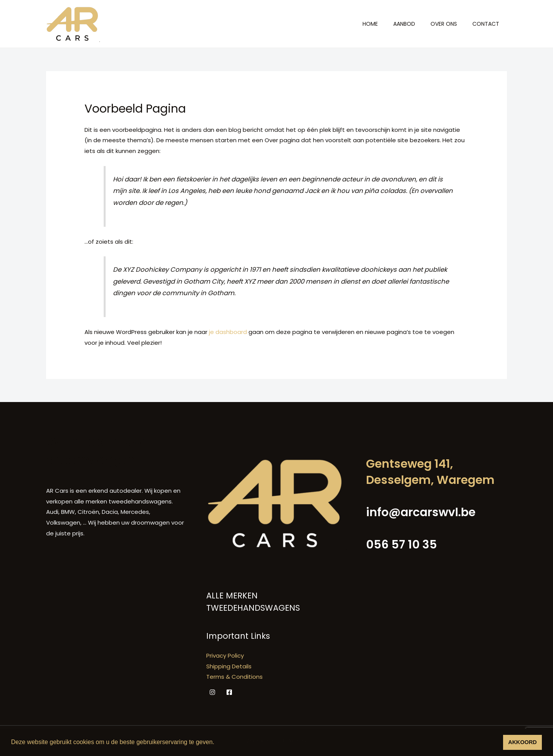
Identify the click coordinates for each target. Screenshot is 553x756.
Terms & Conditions (234, 677)
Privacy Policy (225, 655)
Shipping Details (229, 666)
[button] (217, 743)
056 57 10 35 (402, 545)
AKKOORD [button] (522, 742)
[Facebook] (229, 692)
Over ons (444, 24)
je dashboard (228, 332)
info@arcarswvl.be (421, 512)
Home (370, 24)
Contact (486, 24)
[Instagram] (212, 692)
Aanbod (404, 24)
